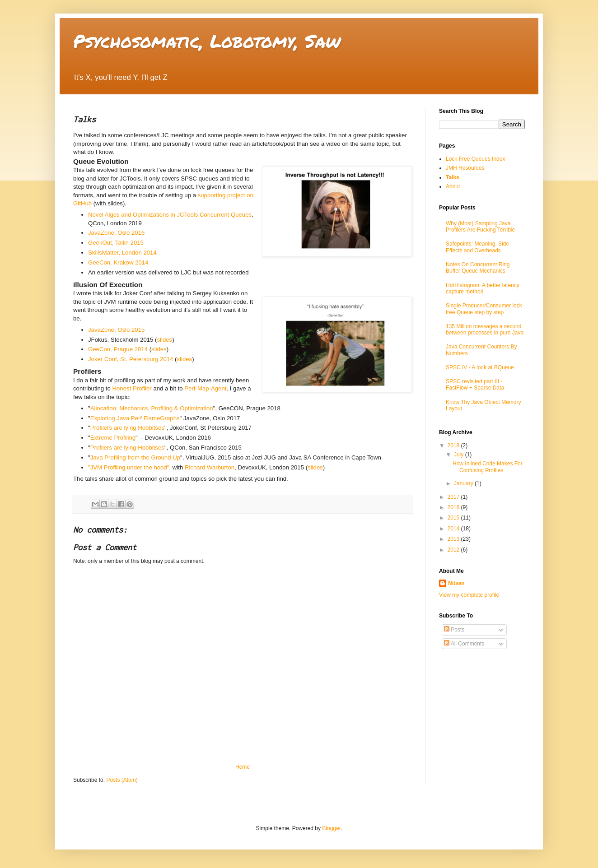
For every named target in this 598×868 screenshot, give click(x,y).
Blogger (331, 828)
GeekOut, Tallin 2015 (116, 243)
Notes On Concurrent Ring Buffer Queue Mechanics (478, 268)
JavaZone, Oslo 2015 (116, 330)
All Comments (464, 644)
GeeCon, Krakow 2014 (118, 262)
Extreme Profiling (113, 438)
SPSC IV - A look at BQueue (480, 367)
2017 (454, 497)
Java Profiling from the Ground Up (135, 457)
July (460, 455)
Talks (453, 177)
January (464, 483)
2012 (454, 550)
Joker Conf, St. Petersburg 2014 (131, 359)
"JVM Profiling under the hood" (128, 467)
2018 (454, 446)
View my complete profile (469, 595)
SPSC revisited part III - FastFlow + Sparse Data (475, 385)
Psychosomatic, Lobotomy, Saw (207, 41)
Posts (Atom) (122, 780)
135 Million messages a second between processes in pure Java (485, 330)
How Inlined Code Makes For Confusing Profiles (488, 467)
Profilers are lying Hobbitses (127, 428)
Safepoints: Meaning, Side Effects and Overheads (477, 247)
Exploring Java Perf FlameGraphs (135, 418)
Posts (454, 630)
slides (164, 340)
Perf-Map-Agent (205, 388)
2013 (454, 539)
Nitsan (456, 583)
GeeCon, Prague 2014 (118, 349)
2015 (454, 518)
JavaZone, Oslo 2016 (116, 233)
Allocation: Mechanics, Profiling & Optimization (152, 408)
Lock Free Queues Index (475, 159)
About (453, 186)
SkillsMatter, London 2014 (122, 253)
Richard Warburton (210, 467)
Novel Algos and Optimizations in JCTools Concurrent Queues (170, 215)
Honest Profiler (132, 388)
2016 (454, 507)
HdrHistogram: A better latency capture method (483, 288)
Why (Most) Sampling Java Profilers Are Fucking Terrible (480, 227)
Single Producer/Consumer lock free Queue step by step (484, 309)
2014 (454, 529)
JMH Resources (465, 168)
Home (243, 767)
